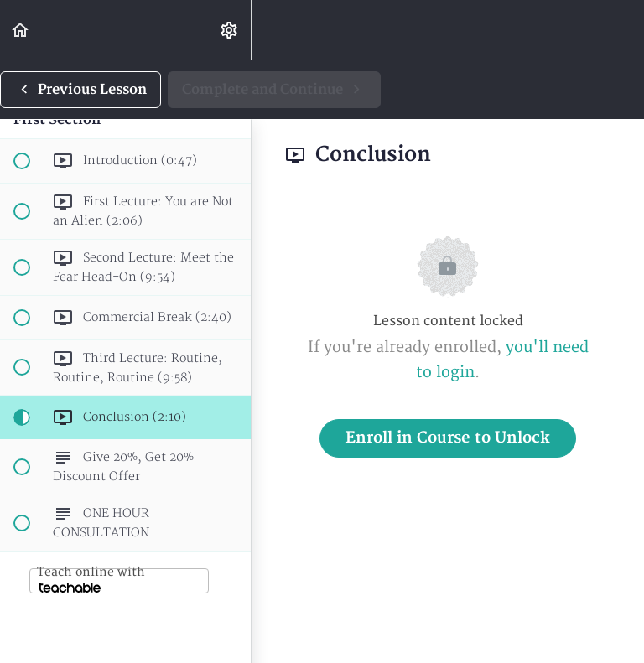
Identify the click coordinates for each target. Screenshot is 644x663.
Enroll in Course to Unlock (448, 438)
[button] (21, 30)
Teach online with (91, 579)
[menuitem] (230, 30)
